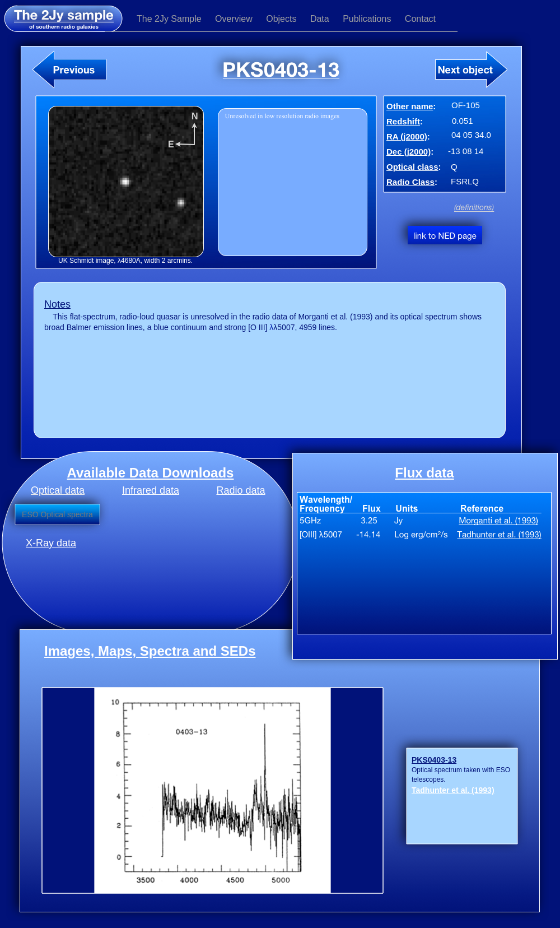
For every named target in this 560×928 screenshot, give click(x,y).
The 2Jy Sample (170, 19)
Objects (283, 19)
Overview (235, 19)
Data (321, 19)
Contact (420, 19)
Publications (368, 19)
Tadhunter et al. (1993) (453, 790)
